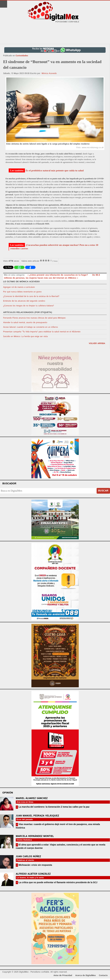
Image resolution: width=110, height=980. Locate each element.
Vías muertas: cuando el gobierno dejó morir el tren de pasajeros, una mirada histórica (58, 826)
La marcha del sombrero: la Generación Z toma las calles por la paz (54, 807)
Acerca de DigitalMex (85, 975)
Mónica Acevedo (49, 73)
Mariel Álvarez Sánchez (32, 798)
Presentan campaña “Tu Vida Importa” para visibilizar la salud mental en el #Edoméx (42, 332)
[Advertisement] (55, 33)
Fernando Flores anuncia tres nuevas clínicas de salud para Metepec (34, 318)
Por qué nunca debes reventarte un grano (22, 292)
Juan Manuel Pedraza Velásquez (37, 816)
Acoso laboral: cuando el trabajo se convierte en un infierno (31, 327)
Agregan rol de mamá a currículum (19, 287)
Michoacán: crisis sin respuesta (35, 865)
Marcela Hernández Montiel (35, 836)
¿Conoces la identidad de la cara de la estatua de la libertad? (31, 296)
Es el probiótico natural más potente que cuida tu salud (55, 170)
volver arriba (97, 343)
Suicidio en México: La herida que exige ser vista (25, 337)
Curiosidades (22, 56)
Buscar (103, 491)
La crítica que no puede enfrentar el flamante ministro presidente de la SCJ (58, 882)
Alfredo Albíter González (33, 874)
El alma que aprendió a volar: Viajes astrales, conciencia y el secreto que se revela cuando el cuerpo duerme (61, 846)
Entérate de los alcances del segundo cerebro (24, 301)
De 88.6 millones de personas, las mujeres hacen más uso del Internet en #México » (52, 276)
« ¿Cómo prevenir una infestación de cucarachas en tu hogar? (58, 275)
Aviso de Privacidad (63, 975)
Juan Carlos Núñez (28, 856)
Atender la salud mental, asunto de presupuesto (25, 323)
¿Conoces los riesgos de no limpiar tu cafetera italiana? (29, 306)
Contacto (103, 975)
